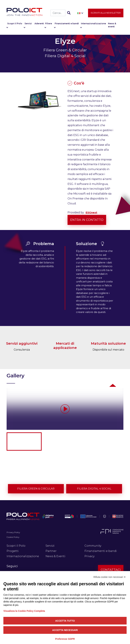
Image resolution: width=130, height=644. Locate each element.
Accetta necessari (65, 630)
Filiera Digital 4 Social (94, 489)
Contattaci (111, 570)
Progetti (13, 551)
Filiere (49, 24)
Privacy (89, 556)
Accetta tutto (65, 621)
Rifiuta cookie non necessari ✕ (110, 577)
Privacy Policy (13, 532)
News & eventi (112, 25)
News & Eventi (55, 556)
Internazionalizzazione (93, 24)
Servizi (28, 24)
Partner (51, 551)
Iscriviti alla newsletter (106, 13)
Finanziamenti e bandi (67, 24)
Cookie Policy (13, 537)
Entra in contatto (87, 220)
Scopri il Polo (15, 24)
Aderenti (39, 24)
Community (93, 546)
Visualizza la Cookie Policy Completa (24, 611)
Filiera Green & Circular (36, 489)
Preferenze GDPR (65, 639)
